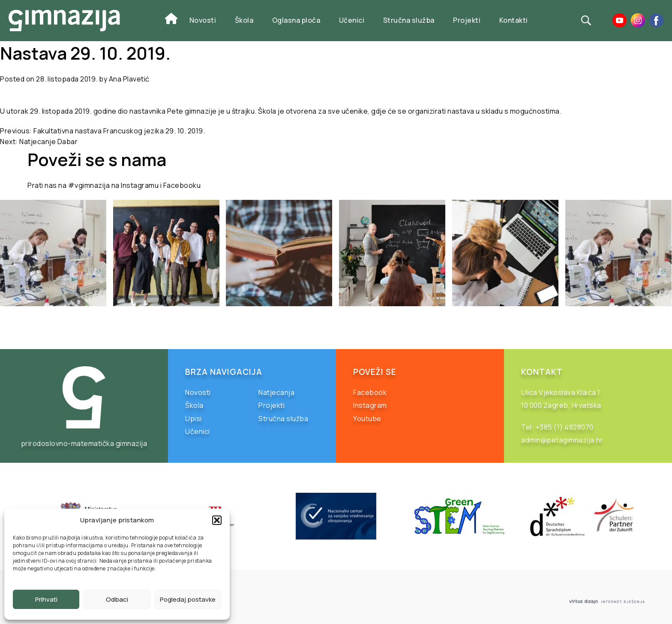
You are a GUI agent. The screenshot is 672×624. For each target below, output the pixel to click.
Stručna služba (409, 20)
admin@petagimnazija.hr (562, 440)
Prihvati (46, 599)
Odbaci (117, 599)
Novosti (203, 20)
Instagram (370, 405)
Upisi (193, 419)
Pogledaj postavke (188, 599)
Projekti (467, 20)
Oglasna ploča (296, 20)
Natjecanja (276, 392)
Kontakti (514, 20)
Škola (244, 20)
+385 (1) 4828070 (565, 427)
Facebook (370, 392)
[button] (217, 520)
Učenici (352, 20)
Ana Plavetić (129, 79)
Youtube (367, 419)
